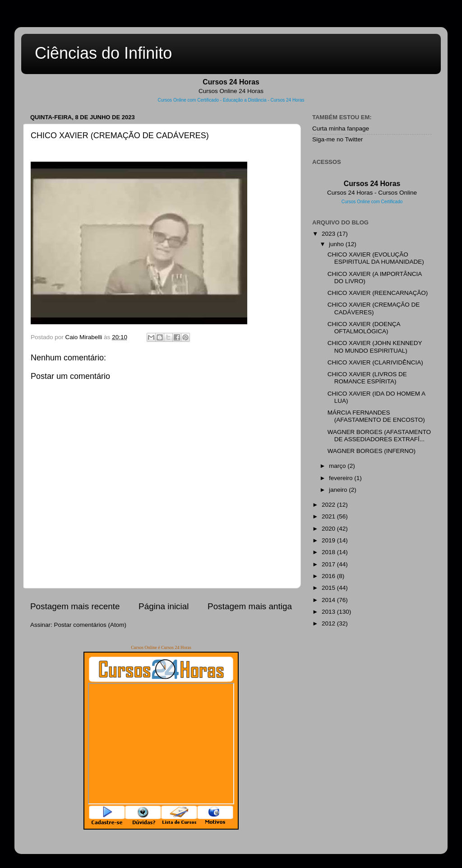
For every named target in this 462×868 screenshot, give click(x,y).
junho (337, 244)
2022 (329, 505)
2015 (329, 588)
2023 (329, 234)
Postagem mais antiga (250, 606)
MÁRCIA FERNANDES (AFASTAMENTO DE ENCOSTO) (376, 416)
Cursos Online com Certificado (188, 100)
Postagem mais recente (75, 606)
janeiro (339, 490)
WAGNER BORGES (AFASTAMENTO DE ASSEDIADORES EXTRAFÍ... (379, 436)
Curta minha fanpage (341, 128)
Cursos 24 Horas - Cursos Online (372, 193)
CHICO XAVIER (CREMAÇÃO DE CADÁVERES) (374, 308)
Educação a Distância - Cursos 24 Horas (264, 100)
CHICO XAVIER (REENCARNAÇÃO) (378, 293)
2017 (329, 564)
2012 (329, 623)
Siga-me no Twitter (337, 139)
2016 (329, 576)
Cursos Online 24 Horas (231, 91)
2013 (329, 612)
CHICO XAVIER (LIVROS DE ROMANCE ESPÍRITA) (367, 378)
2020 (329, 529)
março (338, 466)
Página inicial (164, 606)
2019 (329, 540)
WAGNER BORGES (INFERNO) (372, 451)
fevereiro (342, 478)
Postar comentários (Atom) (90, 625)
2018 (329, 552)
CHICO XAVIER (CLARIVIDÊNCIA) (375, 362)
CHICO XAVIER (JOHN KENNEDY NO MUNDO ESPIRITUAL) (375, 347)
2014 (329, 600)
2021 (329, 516)
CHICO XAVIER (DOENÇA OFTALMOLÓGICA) (364, 328)
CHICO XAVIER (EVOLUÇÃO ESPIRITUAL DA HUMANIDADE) (376, 258)
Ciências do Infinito (103, 53)
